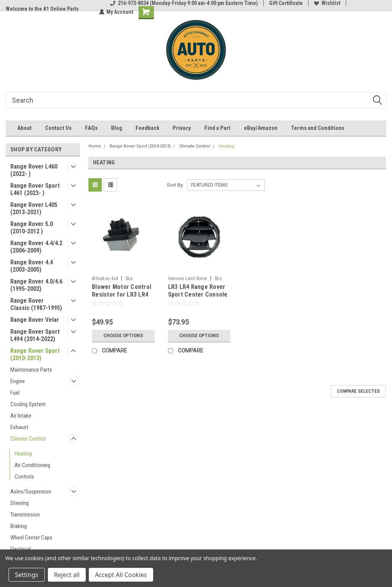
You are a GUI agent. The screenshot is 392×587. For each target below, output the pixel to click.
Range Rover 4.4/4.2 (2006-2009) (36, 247)
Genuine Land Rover (188, 279)
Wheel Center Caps (31, 538)
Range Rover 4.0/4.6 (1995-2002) (36, 285)
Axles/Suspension (31, 492)
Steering (20, 503)
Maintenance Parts (31, 370)
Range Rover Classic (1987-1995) (36, 304)
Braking (19, 526)
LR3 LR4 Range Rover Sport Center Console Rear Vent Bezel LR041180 (198, 298)
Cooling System (28, 404)
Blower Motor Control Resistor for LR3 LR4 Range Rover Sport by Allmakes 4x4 (122, 298)
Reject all (67, 575)
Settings (27, 575)
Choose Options (123, 336)
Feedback (147, 128)
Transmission (25, 515)
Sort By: (175, 185)
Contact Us (58, 128)
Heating (23, 454)
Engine (18, 381)
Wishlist (327, 3)
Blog (117, 128)
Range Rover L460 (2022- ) (34, 170)
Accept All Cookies (121, 575)
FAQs (91, 128)
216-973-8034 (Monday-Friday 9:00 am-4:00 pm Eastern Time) (184, 3)
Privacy (182, 128)
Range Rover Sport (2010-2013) (35, 354)
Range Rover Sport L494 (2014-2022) (35, 335)
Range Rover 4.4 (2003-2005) (32, 266)
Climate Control (28, 439)
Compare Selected (358, 391)
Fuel (15, 393)
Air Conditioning (32, 465)
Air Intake (21, 416)
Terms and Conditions (318, 128)
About (24, 128)
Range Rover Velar (35, 320)
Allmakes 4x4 (105, 279)
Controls (24, 477)
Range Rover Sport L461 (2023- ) (35, 189)
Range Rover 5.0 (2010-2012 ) (32, 228)
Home (95, 146)
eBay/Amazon (261, 128)
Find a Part (217, 128)
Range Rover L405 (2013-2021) (34, 208)
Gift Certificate (286, 3)
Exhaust (19, 427)
